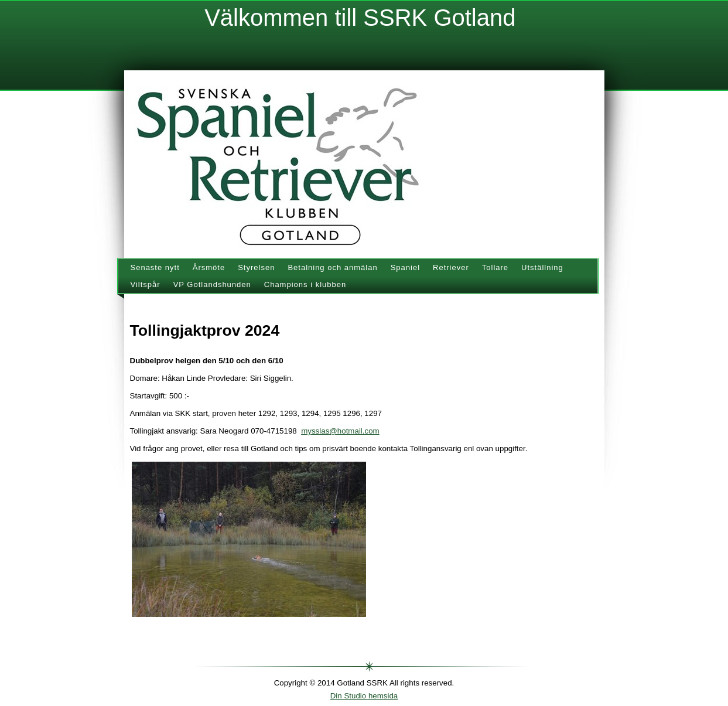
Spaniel (405, 267)
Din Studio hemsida (364, 696)
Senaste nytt (155, 267)
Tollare (495, 267)
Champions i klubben (305, 284)
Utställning (542, 267)
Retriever (451, 267)
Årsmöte (209, 267)
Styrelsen (256, 267)
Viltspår (146, 284)
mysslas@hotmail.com (340, 431)
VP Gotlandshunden (212, 284)
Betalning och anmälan (332, 267)
